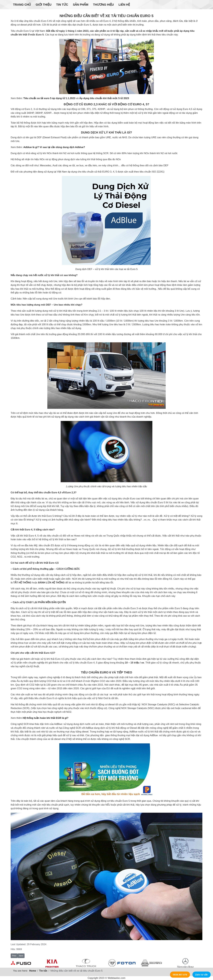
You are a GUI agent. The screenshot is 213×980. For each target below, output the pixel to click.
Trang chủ (22, 5)
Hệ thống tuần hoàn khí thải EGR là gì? (45, 718)
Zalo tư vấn (202, 975)
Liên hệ (124, 5)
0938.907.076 (180, 975)
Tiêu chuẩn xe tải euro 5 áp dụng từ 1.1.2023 (49, 98)
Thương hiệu (103, 5)
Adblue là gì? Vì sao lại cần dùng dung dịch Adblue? (54, 147)
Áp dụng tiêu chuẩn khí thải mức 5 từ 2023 (104, 98)
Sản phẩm (81, 5)
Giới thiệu (43, 5)
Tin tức (62, 5)
